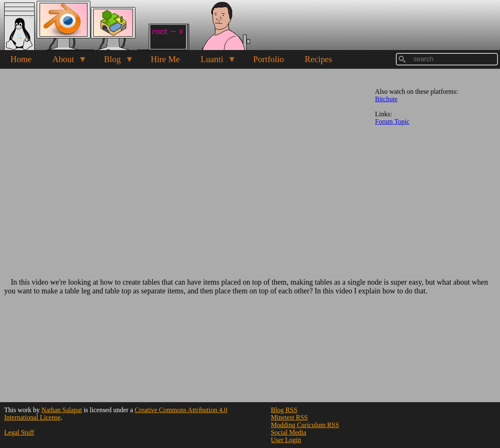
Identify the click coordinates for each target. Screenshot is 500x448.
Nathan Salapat (61, 410)
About (65, 61)
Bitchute (386, 99)
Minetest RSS (289, 417)
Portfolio (268, 59)
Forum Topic (392, 121)
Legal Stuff (19, 432)
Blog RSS (284, 410)
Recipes (318, 59)
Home (21, 59)
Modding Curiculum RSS (305, 425)
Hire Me (165, 59)
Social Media (289, 432)
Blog (114, 61)
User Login (286, 440)
